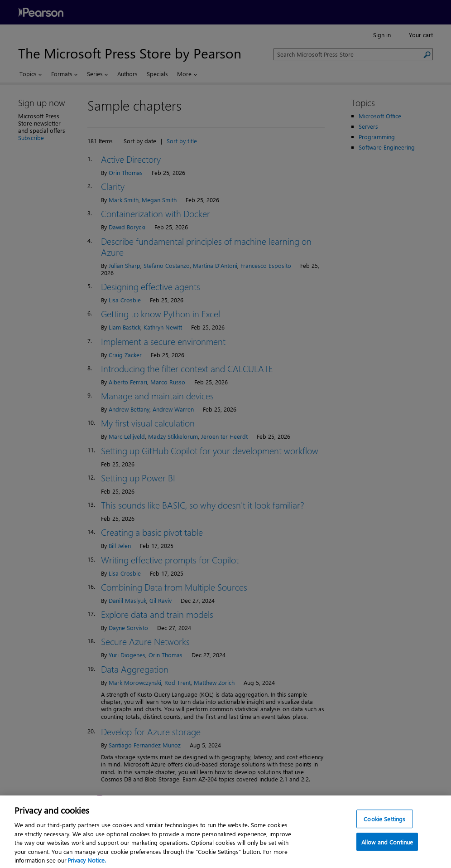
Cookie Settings (384, 824)
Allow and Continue (387, 848)
